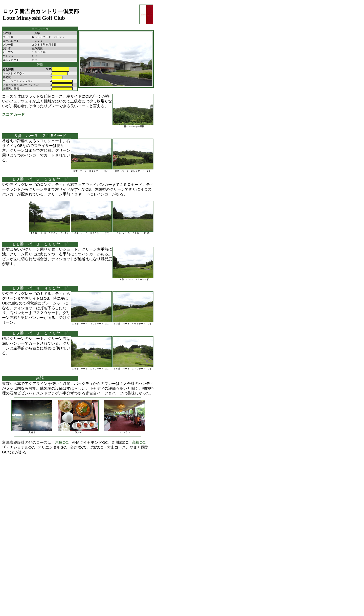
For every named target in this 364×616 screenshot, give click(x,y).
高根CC (138, 443)
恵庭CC (62, 443)
